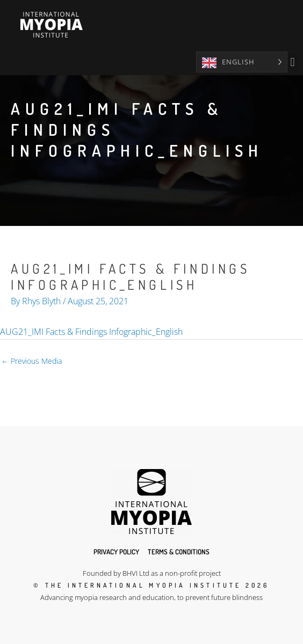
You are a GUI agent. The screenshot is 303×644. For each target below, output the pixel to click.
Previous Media (31, 361)
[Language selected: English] (242, 62)
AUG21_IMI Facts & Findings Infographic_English (91, 332)
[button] (293, 63)
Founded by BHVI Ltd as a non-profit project (152, 573)
